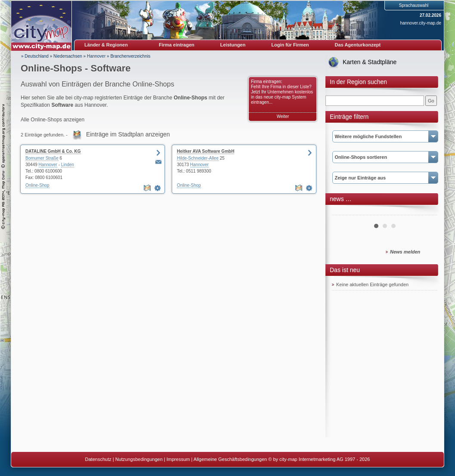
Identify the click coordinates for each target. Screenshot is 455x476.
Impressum (178, 459)
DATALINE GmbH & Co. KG (53, 151)
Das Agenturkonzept (358, 45)
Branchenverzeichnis (130, 56)
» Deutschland (35, 56)
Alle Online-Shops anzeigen (53, 120)
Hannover (96, 56)
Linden (68, 165)
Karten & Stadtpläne (370, 62)
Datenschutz (98, 459)
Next (426, 212)
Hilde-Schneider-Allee (198, 158)
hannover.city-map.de (421, 23)
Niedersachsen (68, 56)
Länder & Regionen (106, 45)
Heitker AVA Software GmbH (206, 151)
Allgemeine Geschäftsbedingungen (231, 459)
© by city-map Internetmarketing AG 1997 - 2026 (319, 459)
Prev (343, 212)
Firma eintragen (177, 45)
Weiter (283, 116)
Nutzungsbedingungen (139, 459)
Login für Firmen (290, 45)
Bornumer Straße (42, 158)
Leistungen (233, 45)
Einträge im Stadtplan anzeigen (128, 134)
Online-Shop (37, 185)
